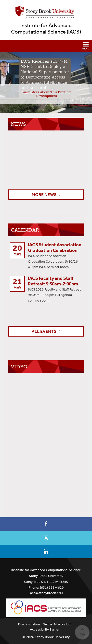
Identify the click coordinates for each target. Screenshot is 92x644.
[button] (46, 46)
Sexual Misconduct (57, 624)
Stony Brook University (53, 637)
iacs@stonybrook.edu (46, 593)
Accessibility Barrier (45, 629)
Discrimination (29, 624)
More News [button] (44, 195)
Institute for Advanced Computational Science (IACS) (46, 29)
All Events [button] (44, 331)
